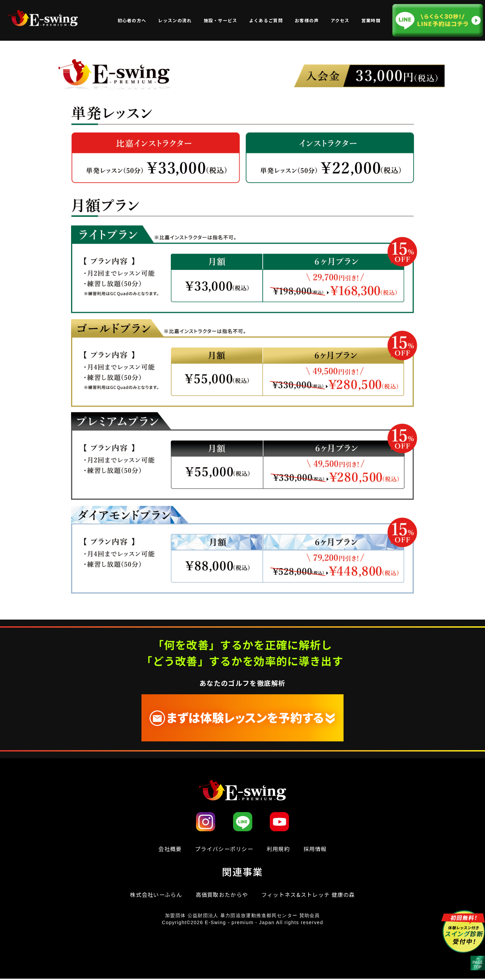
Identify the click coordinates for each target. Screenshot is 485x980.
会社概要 (167, 849)
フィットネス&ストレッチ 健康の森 (311, 895)
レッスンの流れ (175, 20)
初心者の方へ (132, 20)
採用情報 (318, 849)
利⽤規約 (280, 849)
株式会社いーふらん (152, 895)
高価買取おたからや (221, 895)
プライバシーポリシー (223, 849)
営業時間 (371, 20)
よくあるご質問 (266, 20)
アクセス (340, 20)
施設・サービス (221, 20)
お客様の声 (307, 20)
